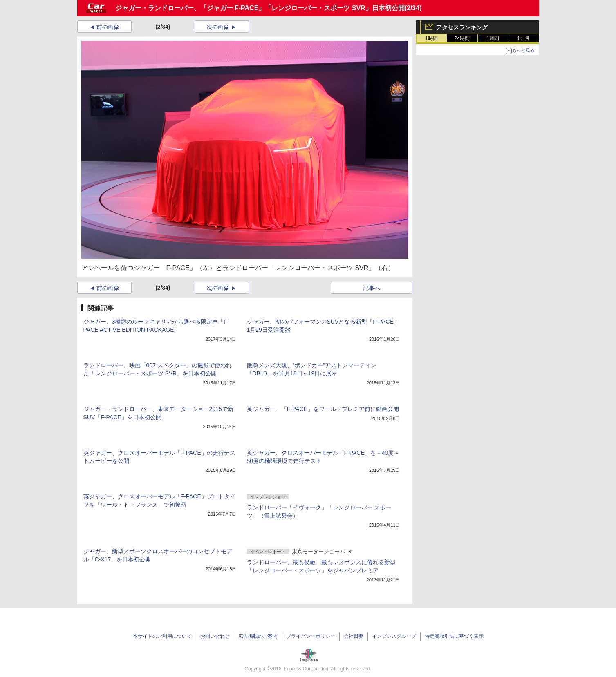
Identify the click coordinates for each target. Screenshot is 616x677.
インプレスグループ (394, 636)
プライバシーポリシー (311, 636)
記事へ (372, 288)
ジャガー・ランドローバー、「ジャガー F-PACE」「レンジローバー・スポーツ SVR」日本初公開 (260, 8)
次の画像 (218, 27)
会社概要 (354, 636)
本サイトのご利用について (162, 636)
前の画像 (108, 27)
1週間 (493, 38)
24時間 (462, 38)
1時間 (431, 38)
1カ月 (523, 38)
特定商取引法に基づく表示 (454, 636)
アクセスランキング (462, 27)
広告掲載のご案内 (258, 636)
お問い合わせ (215, 636)
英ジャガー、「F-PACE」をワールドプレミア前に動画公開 (323, 409)
